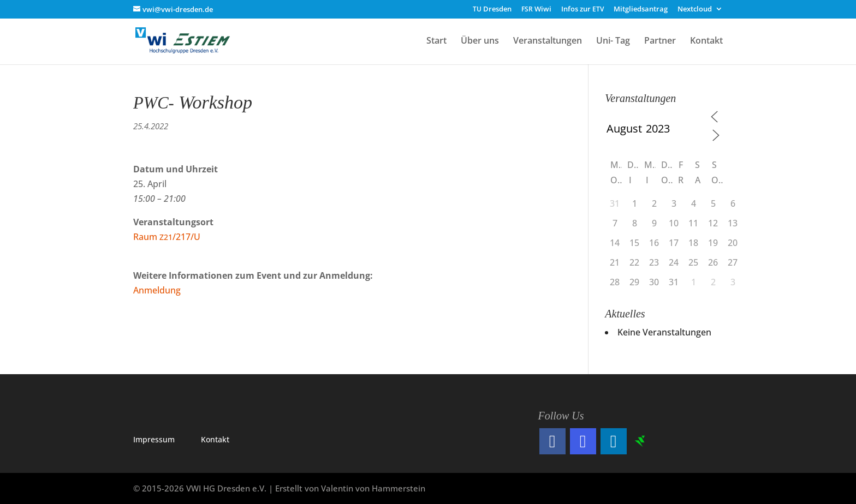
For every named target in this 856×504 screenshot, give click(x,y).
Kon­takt (215, 439)
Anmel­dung (157, 290)
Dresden (492, 10)
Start (436, 41)
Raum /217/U (167, 237)
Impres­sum (154, 439)
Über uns (480, 41)
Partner (660, 41)
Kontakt (706, 41)
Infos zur (582, 10)
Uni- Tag (613, 41)
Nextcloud (695, 10)
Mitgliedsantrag (641, 10)
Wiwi (536, 10)
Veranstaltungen (548, 41)
